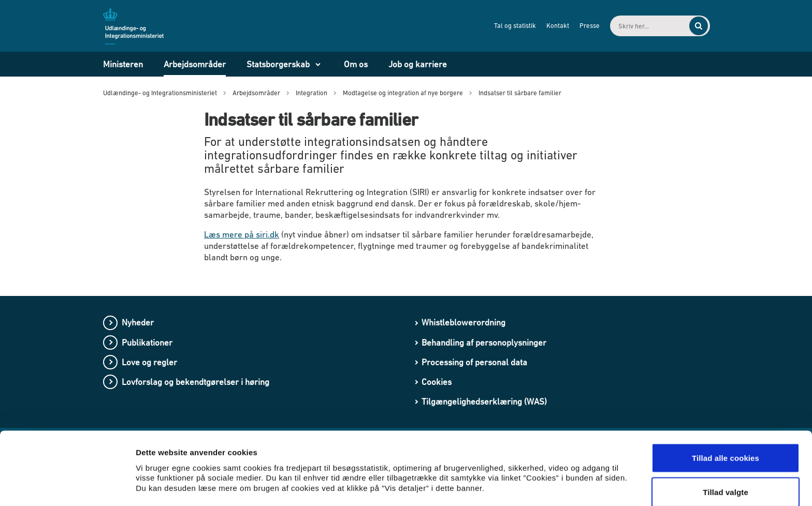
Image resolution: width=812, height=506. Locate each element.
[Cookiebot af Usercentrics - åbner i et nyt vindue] (67, 486)
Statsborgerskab (278, 64)
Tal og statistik (506, 26)
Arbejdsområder (195, 64)
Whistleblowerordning (463, 322)
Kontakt (549, 26)
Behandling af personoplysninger (484, 343)
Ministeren (123, 64)
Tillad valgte (726, 445)
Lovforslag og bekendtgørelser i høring (195, 382)
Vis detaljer (538, 472)
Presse (581, 26)
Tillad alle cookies (726, 411)
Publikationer (147, 343)
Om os (356, 64)
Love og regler (149, 362)
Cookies (437, 382)
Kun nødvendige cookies (726, 478)
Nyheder (138, 322)
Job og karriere (418, 64)
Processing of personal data (474, 362)
